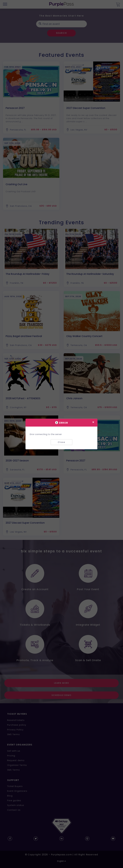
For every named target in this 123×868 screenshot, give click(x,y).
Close (61, 442)
